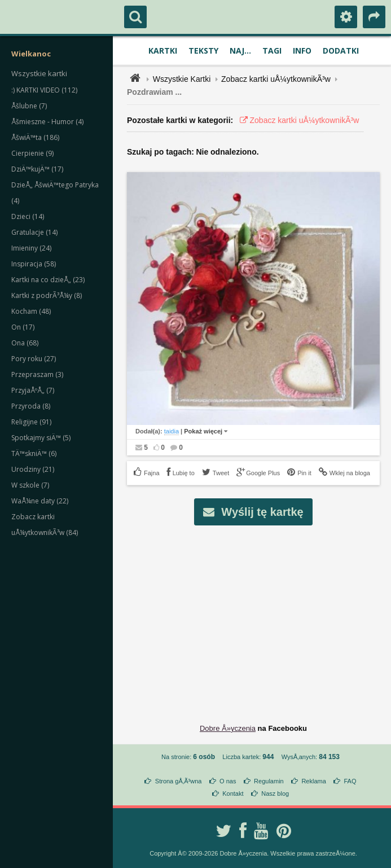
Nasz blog (275, 794)
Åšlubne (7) (29, 106)
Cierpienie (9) (32, 153)
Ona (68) (25, 343)
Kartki (163, 51)
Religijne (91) (31, 422)
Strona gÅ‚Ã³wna (179, 781)
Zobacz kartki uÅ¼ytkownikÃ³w (276, 79)
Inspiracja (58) (34, 264)
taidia (172, 431)
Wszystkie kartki (39, 73)
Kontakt (233, 794)
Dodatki (341, 51)
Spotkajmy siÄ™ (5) (41, 438)
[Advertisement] (260, 616)
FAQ (350, 781)
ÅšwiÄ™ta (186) (35, 137)
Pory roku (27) (34, 359)
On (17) (23, 327)
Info (302, 51)
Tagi (272, 51)
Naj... (240, 51)
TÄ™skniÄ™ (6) (34, 453)
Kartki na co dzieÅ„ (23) (48, 280)
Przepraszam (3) (37, 374)
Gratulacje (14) (34, 232)
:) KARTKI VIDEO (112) (44, 90)
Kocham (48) (31, 311)
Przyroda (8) (31, 406)
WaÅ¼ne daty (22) (40, 501)
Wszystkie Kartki (182, 79)
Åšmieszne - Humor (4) (47, 122)
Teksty (203, 51)
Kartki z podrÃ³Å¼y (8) (47, 295)
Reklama (313, 781)
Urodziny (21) (33, 469)
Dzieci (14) (28, 216)
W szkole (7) (30, 485)
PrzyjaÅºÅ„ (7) (33, 390)
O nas (228, 781)
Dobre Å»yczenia (228, 728)
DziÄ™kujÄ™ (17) (37, 169)
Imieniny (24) (31, 248)
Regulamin (269, 781)
